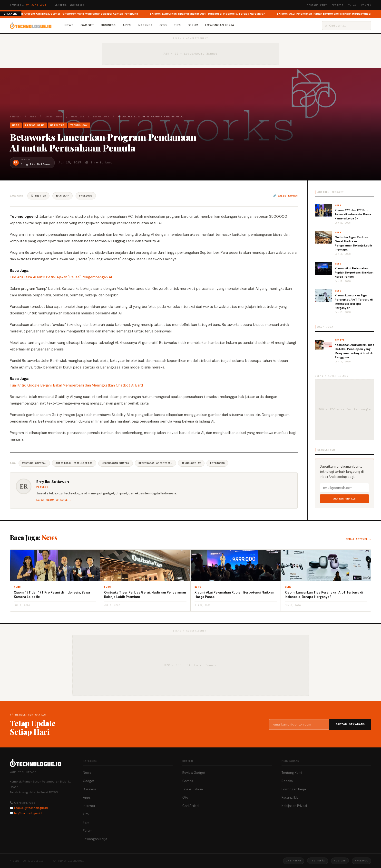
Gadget (87, 25)
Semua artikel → (358, 539)
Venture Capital (34, 463)
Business (108, 25)
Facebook (86, 196)
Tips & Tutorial (193, 789)
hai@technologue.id (28, 813)
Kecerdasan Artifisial (155, 463)
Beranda (16, 117)
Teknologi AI (191, 463)
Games (188, 781)
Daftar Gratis (345, 499)
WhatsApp (63, 196)
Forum (193, 25)
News (69, 25)
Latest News (54, 117)
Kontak (366, 5)
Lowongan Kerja (220, 25)
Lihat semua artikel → (54, 500)
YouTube (340, 861)
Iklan (352, 5)
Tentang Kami (317, 5)
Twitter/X (318, 861)
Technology (101, 117)
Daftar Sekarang (350, 724)
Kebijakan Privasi (294, 806)
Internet (145, 25)
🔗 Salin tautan (285, 196)
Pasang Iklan (291, 797)
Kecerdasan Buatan (116, 463)
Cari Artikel (191, 806)
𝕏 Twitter (38, 196)
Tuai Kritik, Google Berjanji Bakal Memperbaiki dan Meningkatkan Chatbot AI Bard (76, 385)
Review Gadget (194, 773)
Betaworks (217, 463)
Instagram (293, 861)
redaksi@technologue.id (31, 808)
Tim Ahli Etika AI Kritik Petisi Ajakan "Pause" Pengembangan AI (61, 277)
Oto (163, 25)
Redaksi (338, 5)
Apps (127, 25)
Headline (78, 117)
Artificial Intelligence (74, 463)
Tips (177, 25)
